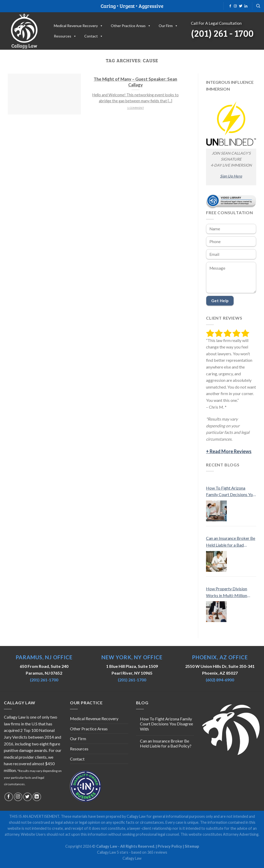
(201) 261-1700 (44, 680)
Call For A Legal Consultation (216, 23)
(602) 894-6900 (220, 680)
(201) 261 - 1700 (222, 33)
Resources (65, 36)
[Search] (258, 6)
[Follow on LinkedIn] (37, 797)
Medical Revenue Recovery (78, 26)
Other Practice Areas (131, 26)
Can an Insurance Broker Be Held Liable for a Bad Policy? (231, 542)
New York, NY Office (132, 657)
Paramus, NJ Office (44, 657)
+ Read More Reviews (229, 451)
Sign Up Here (231, 176)
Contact (94, 36)
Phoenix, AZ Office (220, 657)
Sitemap (192, 846)
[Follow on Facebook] (9, 797)
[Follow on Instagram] (18, 797)
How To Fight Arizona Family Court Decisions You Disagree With (230, 492)
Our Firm (168, 26)
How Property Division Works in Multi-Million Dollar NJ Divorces (227, 592)
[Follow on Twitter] (27, 797)
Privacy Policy (170, 846)
